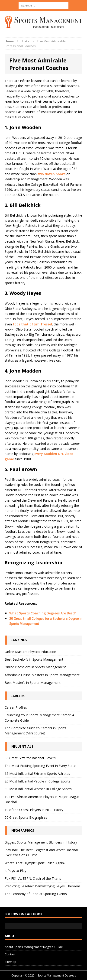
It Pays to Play (15, 871)
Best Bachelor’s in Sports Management (34, 659)
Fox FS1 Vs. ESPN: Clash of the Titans (33, 878)
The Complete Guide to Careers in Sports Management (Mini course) (35, 731)
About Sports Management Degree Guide (34, 947)
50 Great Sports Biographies (26, 817)
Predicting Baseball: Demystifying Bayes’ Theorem (42, 886)
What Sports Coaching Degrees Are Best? (42, 613)
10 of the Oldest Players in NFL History (34, 810)
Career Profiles (16, 707)
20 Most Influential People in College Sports (37, 781)
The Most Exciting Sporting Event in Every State (40, 766)
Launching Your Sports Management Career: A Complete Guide (39, 718)
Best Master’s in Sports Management (33, 683)
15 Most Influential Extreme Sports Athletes (37, 774)
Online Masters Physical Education (30, 652)
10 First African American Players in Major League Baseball (42, 799)
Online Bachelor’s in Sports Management (35, 667)
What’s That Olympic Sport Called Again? (35, 863)
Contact (10, 954)
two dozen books (52, 174)
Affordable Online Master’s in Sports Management (42, 675)
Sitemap (10, 962)
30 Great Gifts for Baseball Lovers (30, 758)
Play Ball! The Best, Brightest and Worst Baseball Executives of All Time (42, 852)
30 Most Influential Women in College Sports (38, 789)
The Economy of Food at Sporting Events (36, 894)
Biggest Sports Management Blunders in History (41, 842)
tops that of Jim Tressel (32, 324)
